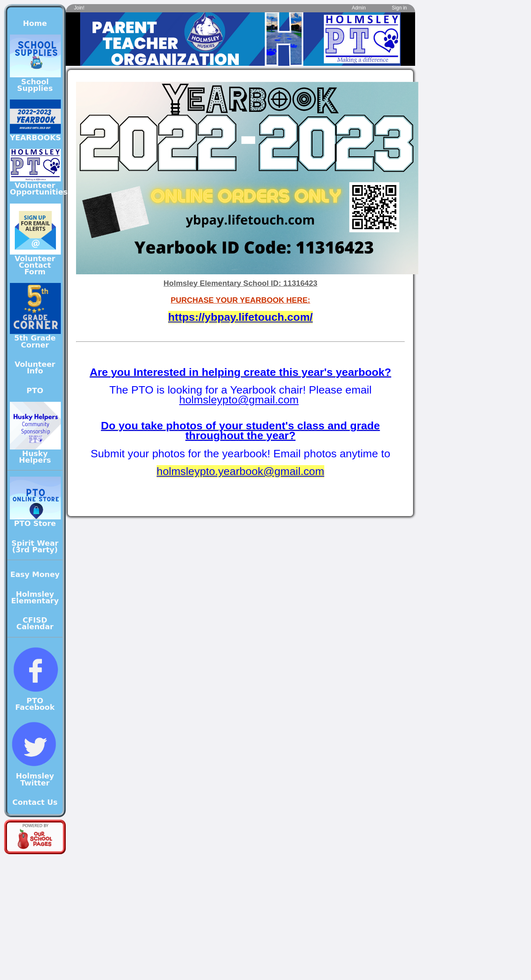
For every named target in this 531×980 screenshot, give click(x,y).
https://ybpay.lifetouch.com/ (240, 317)
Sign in (399, 8)
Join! (79, 8)
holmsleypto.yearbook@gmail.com (240, 471)
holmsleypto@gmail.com (239, 400)
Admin (359, 8)
